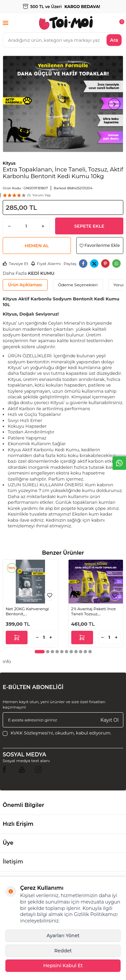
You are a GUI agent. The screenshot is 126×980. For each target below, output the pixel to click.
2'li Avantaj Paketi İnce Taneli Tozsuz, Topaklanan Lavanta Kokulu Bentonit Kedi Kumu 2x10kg (94, 611)
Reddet (63, 951)
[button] (12, 104)
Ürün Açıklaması (25, 285)
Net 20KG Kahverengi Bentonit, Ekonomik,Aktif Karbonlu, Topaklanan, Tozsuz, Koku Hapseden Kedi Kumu (29, 611)
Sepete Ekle (89, 226)
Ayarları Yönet (63, 936)
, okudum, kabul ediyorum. (57, 733)
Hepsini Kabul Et (63, 966)
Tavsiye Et (15, 264)
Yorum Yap (41, 195)
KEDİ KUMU (41, 273)
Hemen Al (37, 246)
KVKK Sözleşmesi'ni (32, 733)
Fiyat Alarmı (46, 264)
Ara (114, 40)
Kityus (9, 163)
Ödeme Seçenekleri (78, 285)
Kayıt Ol (110, 720)
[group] (63, 104)
